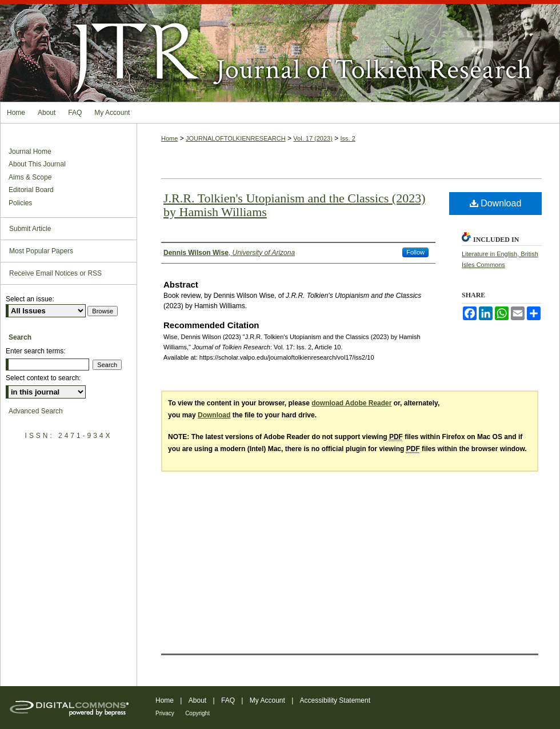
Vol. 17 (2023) (313, 138)
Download (496, 203)
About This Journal (37, 164)
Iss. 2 (348, 138)
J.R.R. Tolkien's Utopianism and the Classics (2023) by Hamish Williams (295, 205)
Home (169, 138)
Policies (20, 203)
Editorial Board (31, 190)
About (197, 700)
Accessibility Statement (335, 700)
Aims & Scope (30, 177)
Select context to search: (43, 378)
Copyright (197, 713)
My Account (267, 700)
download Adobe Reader (351, 403)
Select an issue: (30, 299)
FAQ (228, 700)
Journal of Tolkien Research (280, 51)
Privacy (165, 713)
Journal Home (30, 152)
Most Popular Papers (41, 251)
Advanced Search (36, 411)
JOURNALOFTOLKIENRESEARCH (236, 138)
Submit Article (30, 229)
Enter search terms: (36, 351)
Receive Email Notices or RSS (55, 273)
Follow (415, 252)
